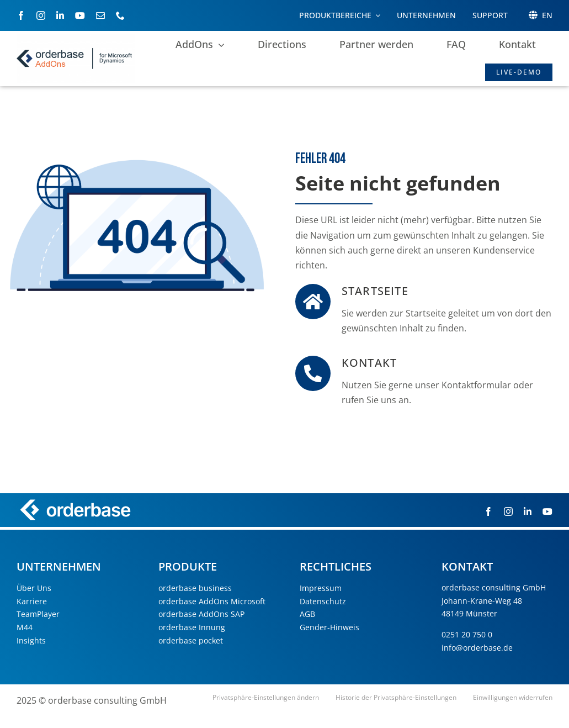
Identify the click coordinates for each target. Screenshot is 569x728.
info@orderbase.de (477, 648)
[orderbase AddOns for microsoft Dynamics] (76, 38)
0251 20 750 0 (467, 634)
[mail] (100, 15)
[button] (266, 698)
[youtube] (80, 15)
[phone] (120, 15)
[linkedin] (60, 15)
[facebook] (21, 15)
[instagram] (41, 15)
